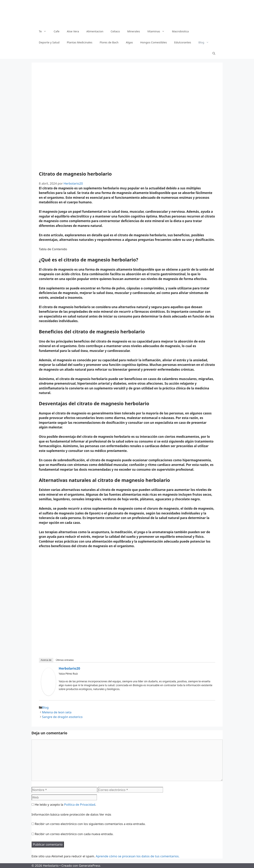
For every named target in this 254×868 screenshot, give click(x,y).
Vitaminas (158, 31)
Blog (205, 42)
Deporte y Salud (49, 42)
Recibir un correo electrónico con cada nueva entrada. (74, 834)
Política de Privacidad (80, 804)
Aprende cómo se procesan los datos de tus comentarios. (138, 856)
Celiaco (115, 31)
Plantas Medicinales (80, 42)
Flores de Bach (109, 42)
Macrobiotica (180, 31)
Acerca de (46, 660)
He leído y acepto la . (64, 804)
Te (45, 31)
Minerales (134, 31)
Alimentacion (95, 31)
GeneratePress (90, 866)
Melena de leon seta (57, 712)
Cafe (57, 31)
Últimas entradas (65, 660)
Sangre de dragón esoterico (62, 717)
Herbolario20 (70, 668)
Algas (129, 42)
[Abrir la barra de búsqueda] (214, 53)
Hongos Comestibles (153, 42)
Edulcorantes (183, 42)
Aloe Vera (73, 31)
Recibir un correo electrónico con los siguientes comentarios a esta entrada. (90, 824)
